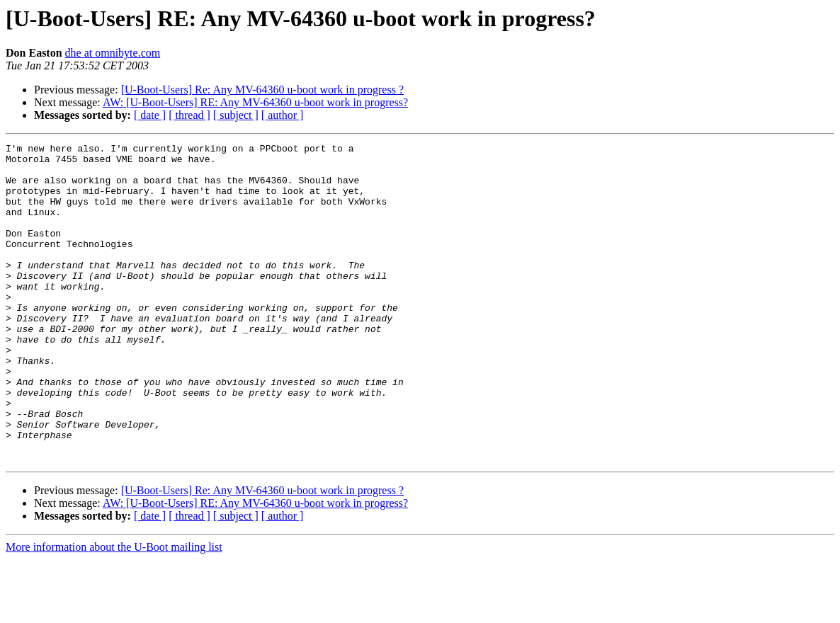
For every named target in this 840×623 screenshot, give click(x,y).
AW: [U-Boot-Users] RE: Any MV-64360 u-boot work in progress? (255, 102)
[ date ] (150, 115)
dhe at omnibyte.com (113, 53)
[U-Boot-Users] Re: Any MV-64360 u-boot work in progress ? (262, 90)
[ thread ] (189, 115)
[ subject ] (236, 115)
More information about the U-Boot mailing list (114, 611)
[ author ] (283, 115)
